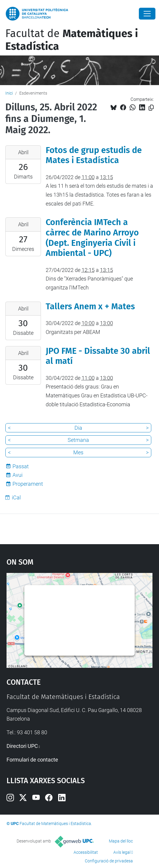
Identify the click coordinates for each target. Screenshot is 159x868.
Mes (78, 452)
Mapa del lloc (121, 841)
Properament (28, 484)
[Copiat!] (151, 108)
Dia (78, 428)
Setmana (78, 440)
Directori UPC (22, 746)
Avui (18, 475)
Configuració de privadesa (109, 861)
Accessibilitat (86, 852)
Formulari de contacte (32, 760)
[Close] (147, 14)
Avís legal (122, 852)
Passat (21, 466)
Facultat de (72, 40)
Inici (9, 93)
